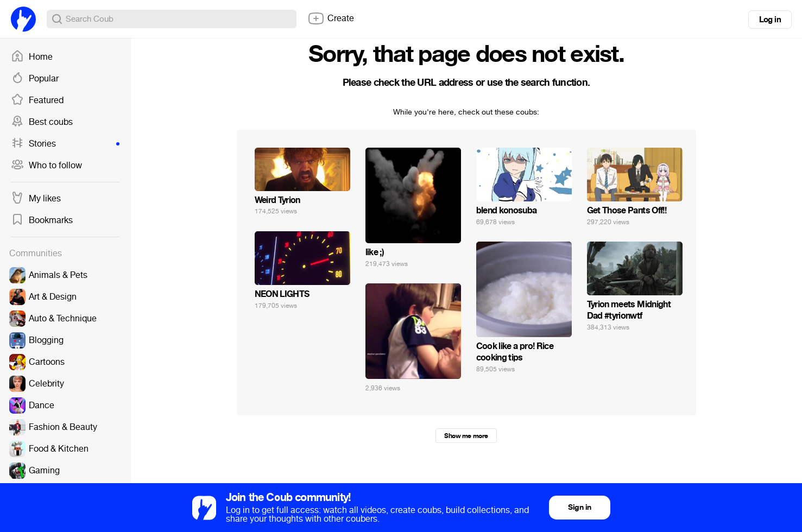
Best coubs (42, 122)
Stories (65, 144)
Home (32, 57)
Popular (35, 79)
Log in (770, 20)
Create (331, 18)
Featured (37, 100)
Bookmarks (42, 220)
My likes (36, 199)
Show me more (466, 436)
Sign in (579, 507)
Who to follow (46, 166)
